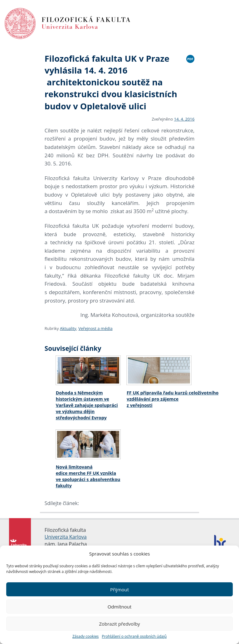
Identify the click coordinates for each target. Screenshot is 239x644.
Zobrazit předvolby (119, 624)
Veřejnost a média (95, 328)
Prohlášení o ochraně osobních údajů (134, 636)
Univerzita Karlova (66, 537)
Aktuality (68, 328)
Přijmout (119, 589)
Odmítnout (120, 607)
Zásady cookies (85, 636)
